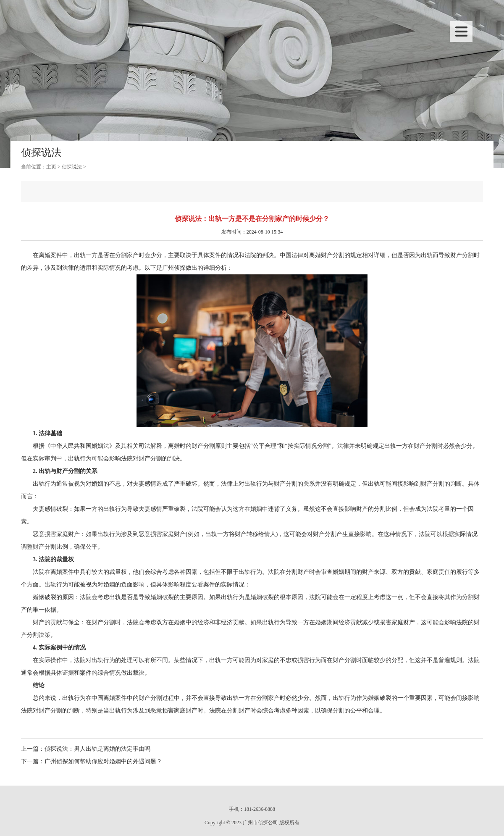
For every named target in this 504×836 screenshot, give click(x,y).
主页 (51, 167)
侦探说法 (72, 167)
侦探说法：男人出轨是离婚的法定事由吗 (97, 749)
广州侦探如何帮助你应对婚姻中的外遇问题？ (103, 761)
